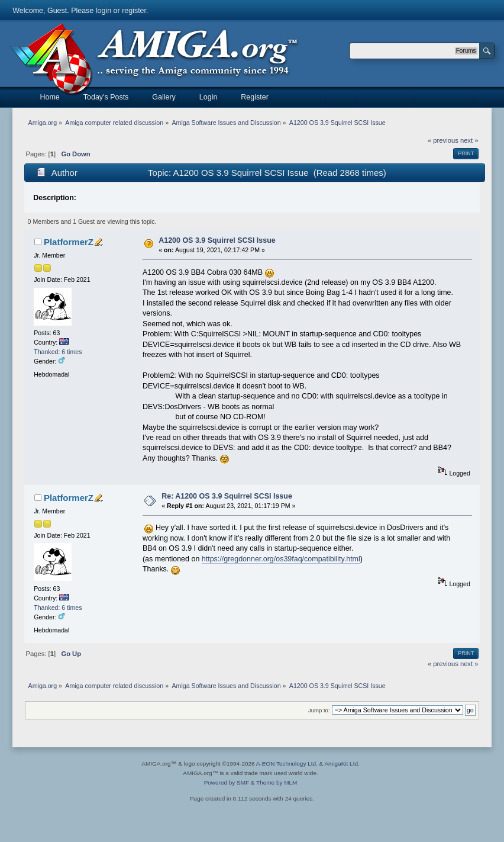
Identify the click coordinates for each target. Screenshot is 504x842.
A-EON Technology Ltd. (287, 764)
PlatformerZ (69, 242)
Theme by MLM (277, 782)
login (104, 11)
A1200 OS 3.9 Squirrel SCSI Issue (217, 240)
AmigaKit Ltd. (342, 764)
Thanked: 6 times (58, 352)
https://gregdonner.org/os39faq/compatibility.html (281, 559)
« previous (443, 140)
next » (469, 140)
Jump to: (319, 710)
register (134, 11)
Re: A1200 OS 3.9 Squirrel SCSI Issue (227, 496)
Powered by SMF (227, 782)
